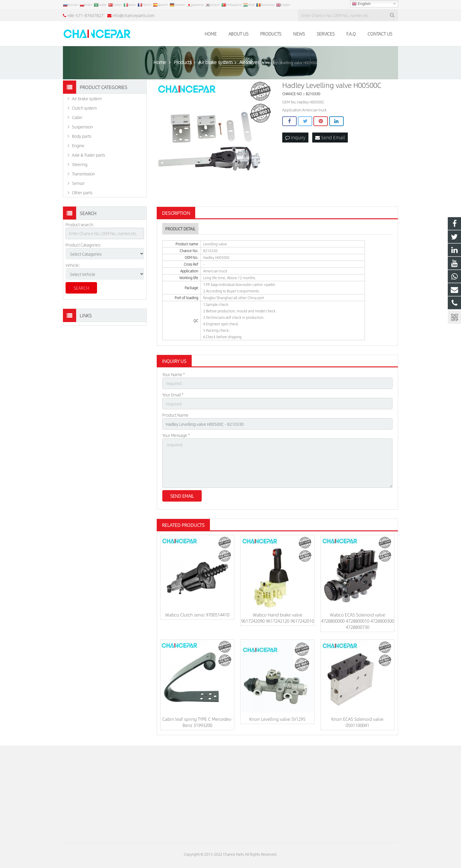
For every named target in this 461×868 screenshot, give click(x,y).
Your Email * (173, 395)
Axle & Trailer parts (88, 155)
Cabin (77, 117)
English (361, 4)
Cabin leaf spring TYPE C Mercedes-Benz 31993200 (197, 722)
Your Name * (173, 374)
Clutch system (84, 108)
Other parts (82, 192)
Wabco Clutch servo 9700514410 (197, 615)
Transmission (83, 174)
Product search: (80, 224)
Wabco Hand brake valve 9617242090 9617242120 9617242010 (278, 618)
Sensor (78, 183)
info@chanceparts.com (133, 15)
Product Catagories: (83, 245)
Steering (80, 164)
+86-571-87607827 (85, 15)
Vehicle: (73, 265)
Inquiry (295, 137)
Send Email (330, 137)
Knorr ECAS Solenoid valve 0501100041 (357, 722)
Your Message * (176, 435)
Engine (78, 145)
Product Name (175, 415)
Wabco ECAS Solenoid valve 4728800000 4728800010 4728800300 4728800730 (358, 621)
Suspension (82, 127)
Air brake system (87, 98)
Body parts (82, 136)
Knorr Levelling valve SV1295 (277, 719)
